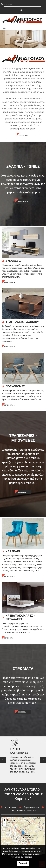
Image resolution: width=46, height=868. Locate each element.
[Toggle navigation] (4, 28)
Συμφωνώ (23, 863)
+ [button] (4, 820)
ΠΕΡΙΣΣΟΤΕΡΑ (23, 135)
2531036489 (10, 807)
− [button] (4, 824)
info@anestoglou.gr (31, 807)
